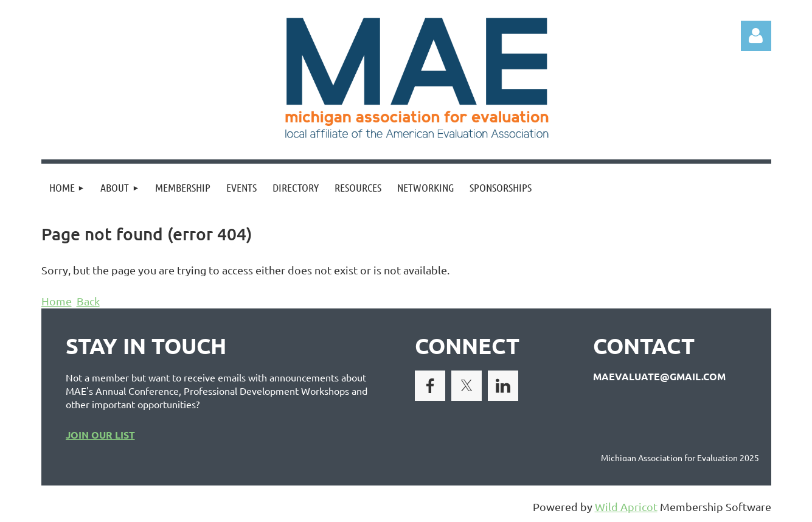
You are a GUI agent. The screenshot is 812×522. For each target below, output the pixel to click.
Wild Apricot (626, 506)
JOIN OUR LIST (100, 435)
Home (57, 301)
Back (88, 301)
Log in (756, 36)
